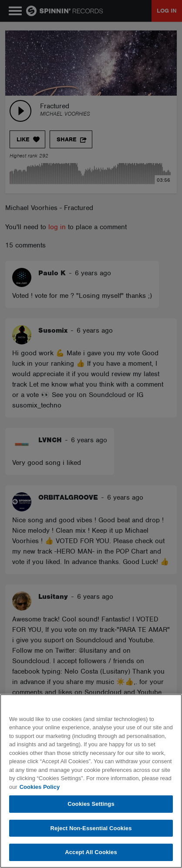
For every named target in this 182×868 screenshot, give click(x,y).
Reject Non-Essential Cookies (91, 828)
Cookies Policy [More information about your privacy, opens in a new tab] (40, 787)
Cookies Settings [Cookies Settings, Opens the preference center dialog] (91, 804)
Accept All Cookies (91, 852)
